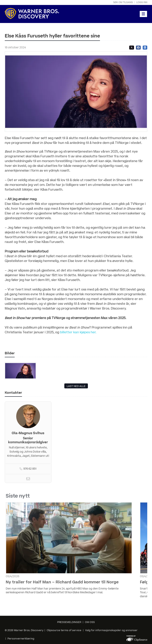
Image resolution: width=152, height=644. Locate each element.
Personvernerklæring (21, 639)
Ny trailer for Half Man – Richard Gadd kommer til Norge (62, 582)
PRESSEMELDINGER (69, 622)
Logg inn (142, 2)
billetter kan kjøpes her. (78, 332)
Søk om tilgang (123, 2)
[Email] (28, 479)
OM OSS (90, 622)
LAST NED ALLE (76, 386)
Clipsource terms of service (64, 630)
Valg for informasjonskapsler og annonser (111, 630)
